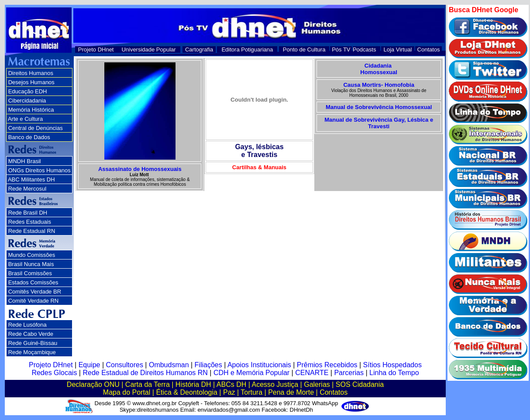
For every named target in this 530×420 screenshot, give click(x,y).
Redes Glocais (54, 373)
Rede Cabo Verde (31, 334)
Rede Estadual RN (32, 231)
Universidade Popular (148, 50)
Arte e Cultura (25, 119)
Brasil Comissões (30, 273)
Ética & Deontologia (187, 392)
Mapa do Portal (127, 392)
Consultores (125, 365)
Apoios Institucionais (259, 365)
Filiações (208, 365)
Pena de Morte (291, 392)
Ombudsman (169, 365)
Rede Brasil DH (28, 213)
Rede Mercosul (27, 189)
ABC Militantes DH (31, 179)
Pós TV (341, 50)
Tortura (251, 392)
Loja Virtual (398, 50)
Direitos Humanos (31, 73)
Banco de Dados (29, 137)
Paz (229, 392)
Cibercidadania (27, 101)
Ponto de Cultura (304, 50)
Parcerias (349, 373)
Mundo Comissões (32, 255)
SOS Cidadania (360, 384)
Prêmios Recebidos (327, 365)
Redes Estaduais (30, 222)
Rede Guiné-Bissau (33, 343)
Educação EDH (28, 91)
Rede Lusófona (28, 325)
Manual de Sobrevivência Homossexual (379, 107)
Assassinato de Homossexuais (140, 169)
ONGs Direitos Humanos (40, 170)
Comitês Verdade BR (35, 292)
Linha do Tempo (394, 373)
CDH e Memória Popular (251, 373)
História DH (193, 384)
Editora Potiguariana (247, 50)
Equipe (89, 365)
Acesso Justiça (275, 384)
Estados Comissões (33, 282)
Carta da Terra (148, 384)
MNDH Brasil (25, 161)
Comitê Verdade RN (34, 301)
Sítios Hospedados (392, 365)
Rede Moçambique (32, 352)
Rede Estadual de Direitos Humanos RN (145, 373)
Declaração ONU (93, 384)
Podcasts (364, 50)
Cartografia (199, 50)
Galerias (317, 384)
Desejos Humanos (31, 82)
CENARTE (312, 373)
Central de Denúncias (36, 128)
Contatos (429, 50)
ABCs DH (231, 384)
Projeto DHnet (96, 50)
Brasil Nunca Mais (31, 264)
